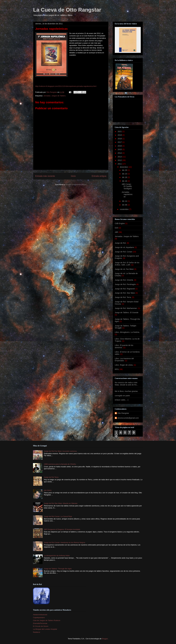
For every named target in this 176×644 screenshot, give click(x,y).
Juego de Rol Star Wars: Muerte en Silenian (61, 503)
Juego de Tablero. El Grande (127, 312)
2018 (120, 139)
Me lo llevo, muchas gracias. (127, 391)
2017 (120, 142)
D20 (116, 228)
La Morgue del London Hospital (45, 629)
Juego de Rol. (120, 243)
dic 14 (125, 201)
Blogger (105, 639)
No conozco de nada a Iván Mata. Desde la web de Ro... (127, 384)
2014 (120, 153)
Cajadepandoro (39, 618)
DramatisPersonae (40, 623)
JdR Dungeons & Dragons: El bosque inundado (62, 529)
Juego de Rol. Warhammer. (126, 308)
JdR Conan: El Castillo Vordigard (127, 186)
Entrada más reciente (45, 176)
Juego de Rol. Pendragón (125, 284)
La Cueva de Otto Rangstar (67, 10)
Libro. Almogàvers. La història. (127, 332)
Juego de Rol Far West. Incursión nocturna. (61, 451)
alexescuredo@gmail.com (128, 418)
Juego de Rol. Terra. (123, 297)
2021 (120, 131)
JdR (116, 232)
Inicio (73, 176)
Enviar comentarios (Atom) (76, 185)
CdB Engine (120, 223)
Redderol (37, 632)
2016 (120, 146)
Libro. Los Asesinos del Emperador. (124, 360)
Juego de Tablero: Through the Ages (58, 569)
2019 (120, 135)
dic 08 (125, 205)
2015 (120, 149)
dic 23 (125, 174)
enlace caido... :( (122, 400)
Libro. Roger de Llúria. (124, 365)
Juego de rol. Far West (124, 269)
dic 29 (125, 170)
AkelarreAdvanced (40, 615)
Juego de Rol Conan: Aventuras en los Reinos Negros (64, 542)
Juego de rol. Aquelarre (124, 247)
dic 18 (125, 177)
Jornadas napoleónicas (127, 194)
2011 (120, 164)
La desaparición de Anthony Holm (57, 556)
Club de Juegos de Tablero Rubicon (47, 620)
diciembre (124, 167)
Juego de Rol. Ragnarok (125, 289)
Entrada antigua (99, 176)
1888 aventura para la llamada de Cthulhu (60, 464)
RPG (117, 369)
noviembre (124, 209)
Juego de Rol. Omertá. (124, 280)
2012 (120, 160)
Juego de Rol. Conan (124, 252)
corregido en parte (122, 396)
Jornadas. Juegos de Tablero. (55, 96)
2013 (120, 157)
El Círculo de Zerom (41, 626)
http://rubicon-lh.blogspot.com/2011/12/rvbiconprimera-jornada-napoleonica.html (66, 86)
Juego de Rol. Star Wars (125, 293)
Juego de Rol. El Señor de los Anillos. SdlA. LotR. (127, 264)
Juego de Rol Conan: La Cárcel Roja (58, 516)
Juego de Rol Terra (51, 477)
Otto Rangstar (123, 413)
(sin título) (48, 490)
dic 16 (125, 181)
